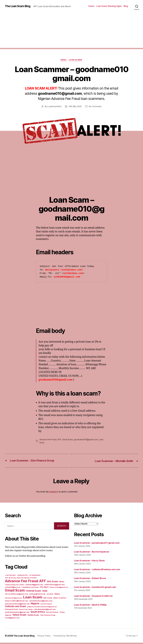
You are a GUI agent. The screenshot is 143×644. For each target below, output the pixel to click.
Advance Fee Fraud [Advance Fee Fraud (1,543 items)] (21, 582)
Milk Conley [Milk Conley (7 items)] (48, 599)
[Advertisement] (71, 32)
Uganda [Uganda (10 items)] (8, 616)
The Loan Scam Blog (18, 5)
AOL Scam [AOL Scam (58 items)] (53, 583)
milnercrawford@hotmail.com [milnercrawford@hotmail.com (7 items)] (17, 602)
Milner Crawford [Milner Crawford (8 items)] (60, 599)
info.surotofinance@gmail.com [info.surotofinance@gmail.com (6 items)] (16, 595)
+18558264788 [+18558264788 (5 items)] (22, 577)
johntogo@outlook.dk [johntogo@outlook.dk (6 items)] (37, 595)
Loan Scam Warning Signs (109, 7)
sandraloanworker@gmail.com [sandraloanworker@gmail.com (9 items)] (17, 613)
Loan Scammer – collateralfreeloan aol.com (97, 571)
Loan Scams (76, 61)
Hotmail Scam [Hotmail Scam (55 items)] (34, 592)
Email (64, 61)
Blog (126, 7)
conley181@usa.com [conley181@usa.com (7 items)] (13, 589)
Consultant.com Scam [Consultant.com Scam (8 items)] (30, 589)
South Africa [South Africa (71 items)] (38, 613)
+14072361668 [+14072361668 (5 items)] (10, 577)
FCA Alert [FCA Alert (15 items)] (44, 588)
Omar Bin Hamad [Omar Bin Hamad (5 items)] (46, 605)
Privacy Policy (45, 637)
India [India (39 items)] (45, 592)
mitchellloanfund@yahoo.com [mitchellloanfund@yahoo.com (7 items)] (41, 602)
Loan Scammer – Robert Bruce (90, 580)
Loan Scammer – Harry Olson (89, 562)
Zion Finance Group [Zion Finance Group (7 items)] (48, 616)
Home (91, 7)
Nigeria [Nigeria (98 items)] (35, 605)
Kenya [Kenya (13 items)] (57, 595)
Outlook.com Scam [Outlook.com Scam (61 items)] (15, 608)
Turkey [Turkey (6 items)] (62, 614)
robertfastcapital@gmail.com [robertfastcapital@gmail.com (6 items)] (45, 611)
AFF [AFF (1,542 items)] (42, 582)
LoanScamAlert (54, 108)
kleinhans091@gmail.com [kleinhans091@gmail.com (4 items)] (13, 599)
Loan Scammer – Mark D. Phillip (90, 606)
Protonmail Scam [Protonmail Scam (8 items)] (11, 611)
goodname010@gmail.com (86, 441)
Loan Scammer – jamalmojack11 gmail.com (97, 544)
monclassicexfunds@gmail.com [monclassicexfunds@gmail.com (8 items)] (17, 605)
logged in (53, 493)
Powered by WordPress (67, 637)
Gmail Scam (68, 441)
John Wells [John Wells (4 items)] (50, 595)
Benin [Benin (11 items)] (62, 583)
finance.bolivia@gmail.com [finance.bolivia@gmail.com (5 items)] (59, 589)
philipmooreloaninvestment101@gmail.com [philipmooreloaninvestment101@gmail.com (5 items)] (42, 608)
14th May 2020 (75, 108)
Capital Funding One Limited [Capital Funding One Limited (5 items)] (15, 586)
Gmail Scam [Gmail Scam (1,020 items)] (15, 592)
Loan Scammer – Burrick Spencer (92, 553)
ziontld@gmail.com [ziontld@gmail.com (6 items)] (12, 619)
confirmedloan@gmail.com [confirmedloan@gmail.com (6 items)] (54, 586)
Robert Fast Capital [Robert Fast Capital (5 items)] (26, 611)
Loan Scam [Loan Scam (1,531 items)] (33, 598)
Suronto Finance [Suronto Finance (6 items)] (52, 614)
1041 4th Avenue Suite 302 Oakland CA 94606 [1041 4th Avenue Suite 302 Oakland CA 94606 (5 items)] (21, 579)
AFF (60, 441)
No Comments (95, 108)
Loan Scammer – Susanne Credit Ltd (93, 597)
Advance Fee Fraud (48, 441)
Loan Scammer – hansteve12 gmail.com (95, 588)
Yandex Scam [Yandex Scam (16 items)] (33, 616)
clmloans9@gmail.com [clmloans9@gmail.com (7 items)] (34, 586)
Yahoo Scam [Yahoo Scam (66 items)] (19, 616)
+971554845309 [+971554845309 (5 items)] (35, 577)
